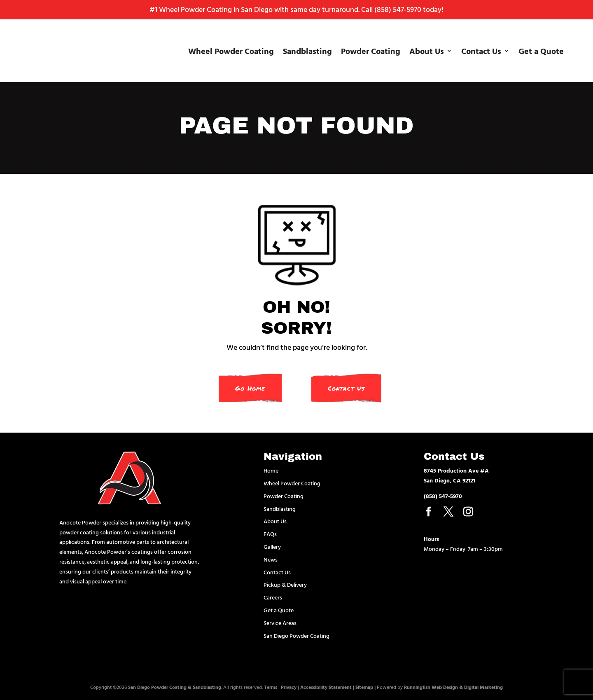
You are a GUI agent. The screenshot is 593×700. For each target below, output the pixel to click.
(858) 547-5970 (398, 9)
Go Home (250, 388)
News (271, 559)
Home (271, 470)
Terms (271, 687)
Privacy (289, 687)
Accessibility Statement (326, 687)
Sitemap (364, 687)
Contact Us (481, 51)
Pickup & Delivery (285, 584)
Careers (273, 597)
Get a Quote (541, 51)
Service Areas (280, 623)
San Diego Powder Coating (296, 636)
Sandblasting (307, 51)
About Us (427, 51)
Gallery (272, 547)
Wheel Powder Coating (231, 51)
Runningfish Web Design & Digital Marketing (453, 687)
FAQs (270, 534)
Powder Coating (371, 51)
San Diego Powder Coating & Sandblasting (175, 687)
